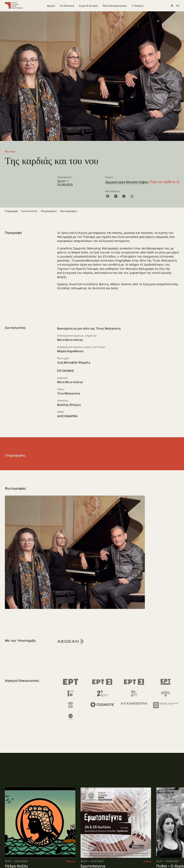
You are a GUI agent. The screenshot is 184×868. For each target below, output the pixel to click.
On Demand (67, 6)
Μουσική (10, 151)
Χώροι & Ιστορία (88, 6)
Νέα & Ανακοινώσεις (115, 6)
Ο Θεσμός (138, 6)
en (178, 6)
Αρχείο (51, 6)
